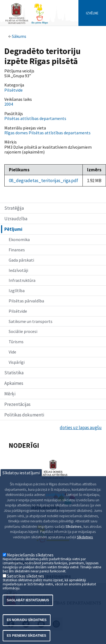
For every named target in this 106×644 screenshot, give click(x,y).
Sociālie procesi (23, 331)
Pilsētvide (18, 311)
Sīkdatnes (85, 551)
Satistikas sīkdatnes (26, 589)
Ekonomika (19, 239)
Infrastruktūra (22, 280)
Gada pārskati (21, 260)
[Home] (27, 23)
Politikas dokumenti (24, 415)
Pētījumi (13, 229)
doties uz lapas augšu (81, 428)
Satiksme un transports (31, 321)
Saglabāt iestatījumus (28, 614)
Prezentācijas (17, 404)
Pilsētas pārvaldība (26, 301)
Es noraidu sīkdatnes (27, 634)
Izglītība (17, 291)
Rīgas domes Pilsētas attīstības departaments (47, 133)
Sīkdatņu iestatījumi (21, 486)
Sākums (19, 36)
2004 (9, 104)
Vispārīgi (17, 362)
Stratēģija (14, 208)
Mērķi (10, 394)
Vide (12, 352)
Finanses (17, 250)
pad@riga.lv (55, 508)
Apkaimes (14, 383)
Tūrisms (16, 342)
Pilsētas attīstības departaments (35, 118)
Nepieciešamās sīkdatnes (30, 568)
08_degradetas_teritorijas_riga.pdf (44, 181)
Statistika (14, 373)
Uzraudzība (16, 219)
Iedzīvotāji (18, 270)
